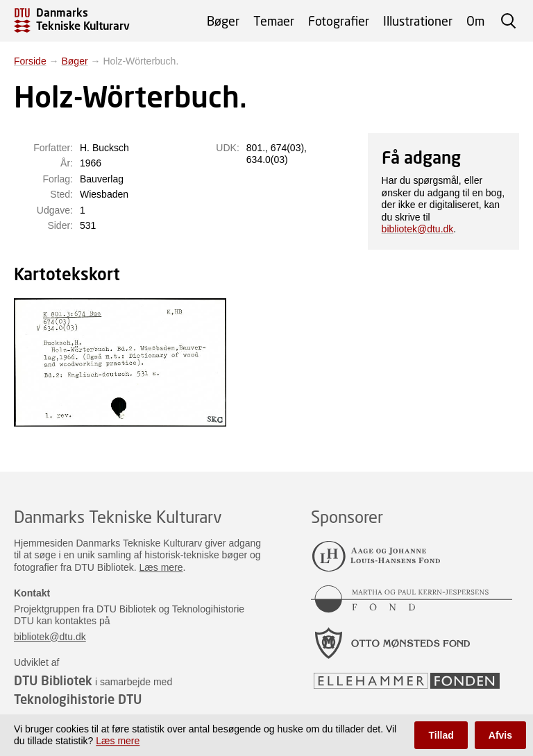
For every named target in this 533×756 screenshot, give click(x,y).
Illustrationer (418, 21)
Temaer (274, 21)
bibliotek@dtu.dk (418, 229)
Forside (30, 61)
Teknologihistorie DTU (78, 699)
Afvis (500, 735)
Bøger (223, 21)
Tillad (441, 735)
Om (475, 21)
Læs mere (161, 567)
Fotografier (339, 21)
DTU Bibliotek (53, 680)
